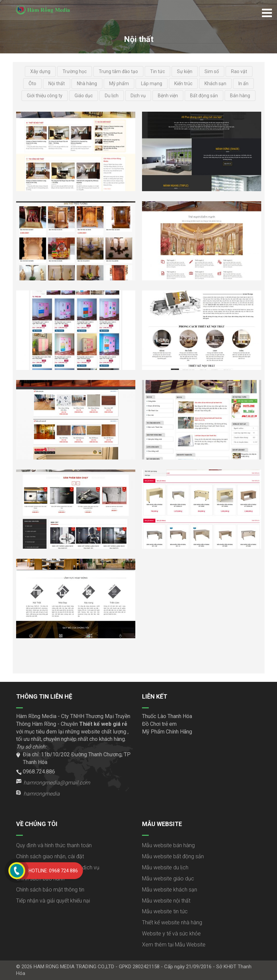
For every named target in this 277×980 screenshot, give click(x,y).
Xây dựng (40, 71)
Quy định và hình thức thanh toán (54, 845)
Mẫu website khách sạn (170, 890)
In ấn (243, 84)
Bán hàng (240, 96)
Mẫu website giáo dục (168, 879)
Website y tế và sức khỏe (171, 934)
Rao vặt (239, 71)
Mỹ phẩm (119, 84)
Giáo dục (84, 96)
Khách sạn (215, 84)
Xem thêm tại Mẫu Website (174, 945)
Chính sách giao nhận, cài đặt (50, 856)
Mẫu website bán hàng (168, 845)
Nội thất (57, 84)
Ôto (32, 84)
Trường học (75, 71)
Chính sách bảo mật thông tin (50, 890)
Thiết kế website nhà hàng (172, 922)
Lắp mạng (152, 84)
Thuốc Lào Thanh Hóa (167, 716)
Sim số (212, 71)
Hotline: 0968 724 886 (53, 871)
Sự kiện (185, 71)
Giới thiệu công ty (45, 96)
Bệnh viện (168, 96)
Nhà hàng (87, 84)
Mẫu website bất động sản (173, 856)
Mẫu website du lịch (165, 867)
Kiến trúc (183, 84)
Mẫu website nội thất (166, 901)
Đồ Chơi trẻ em (159, 724)
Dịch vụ (138, 96)
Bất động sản (204, 96)
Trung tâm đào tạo (118, 71)
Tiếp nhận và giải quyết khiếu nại (53, 901)
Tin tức (157, 71)
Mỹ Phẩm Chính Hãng (167, 732)
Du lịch (112, 96)
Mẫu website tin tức (165, 911)
